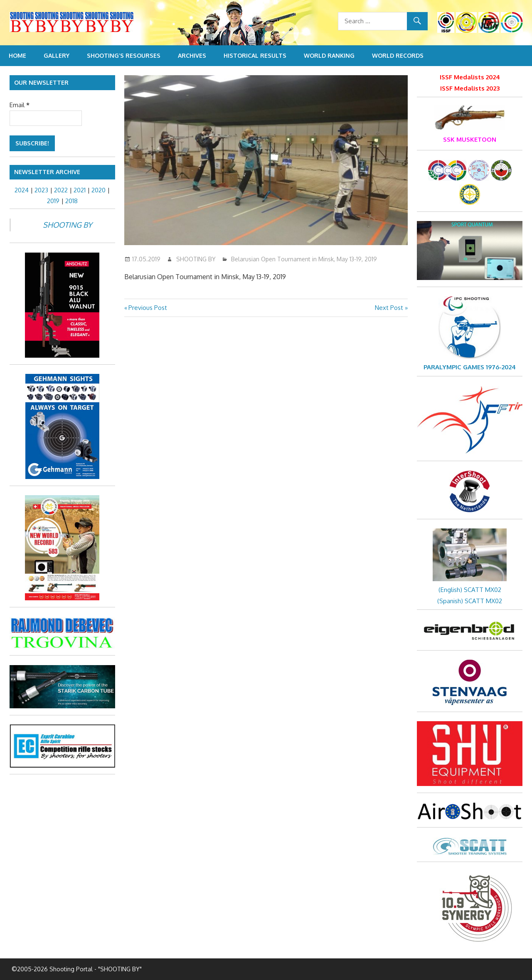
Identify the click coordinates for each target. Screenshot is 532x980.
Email (20, 105)
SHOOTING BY (196, 259)
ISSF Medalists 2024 (470, 77)
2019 (53, 201)
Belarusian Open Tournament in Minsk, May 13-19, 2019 (304, 259)
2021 (80, 190)
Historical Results (255, 55)
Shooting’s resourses (124, 55)
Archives (192, 55)
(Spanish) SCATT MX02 (470, 601)
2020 (99, 190)
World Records (398, 55)
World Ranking (329, 55)
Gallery (57, 55)
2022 (61, 190)
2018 (71, 201)
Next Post (389, 308)
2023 (41, 190)
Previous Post (148, 308)
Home (17, 55)
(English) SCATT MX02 (470, 590)
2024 (22, 190)
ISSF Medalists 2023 (470, 88)
